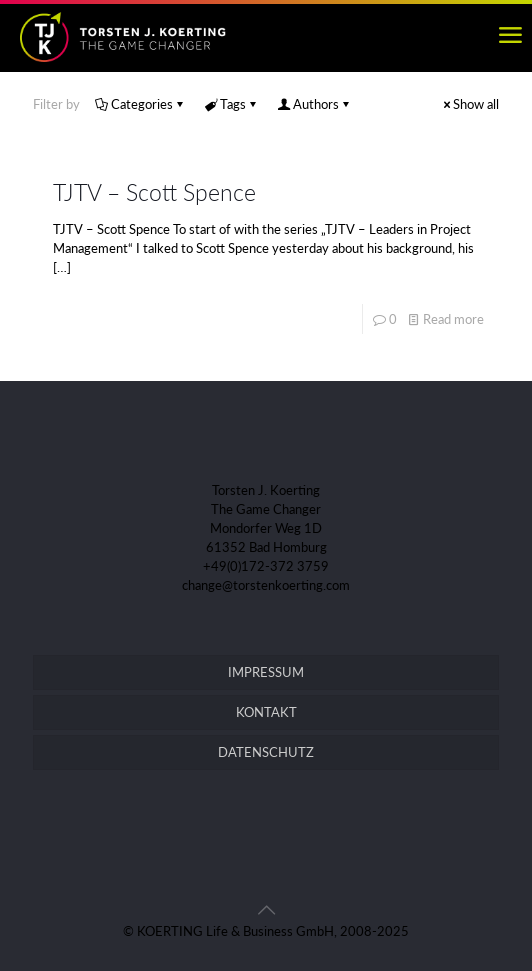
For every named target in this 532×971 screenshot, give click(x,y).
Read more (453, 319)
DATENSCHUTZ (266, 752)
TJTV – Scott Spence (154, 192)
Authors (314, 104)
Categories (140, 104)
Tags (231, 104)
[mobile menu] (510, 35)
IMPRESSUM (266, 672)
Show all (469, 104)
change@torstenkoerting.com (266, 585)
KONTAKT (266, 712)
